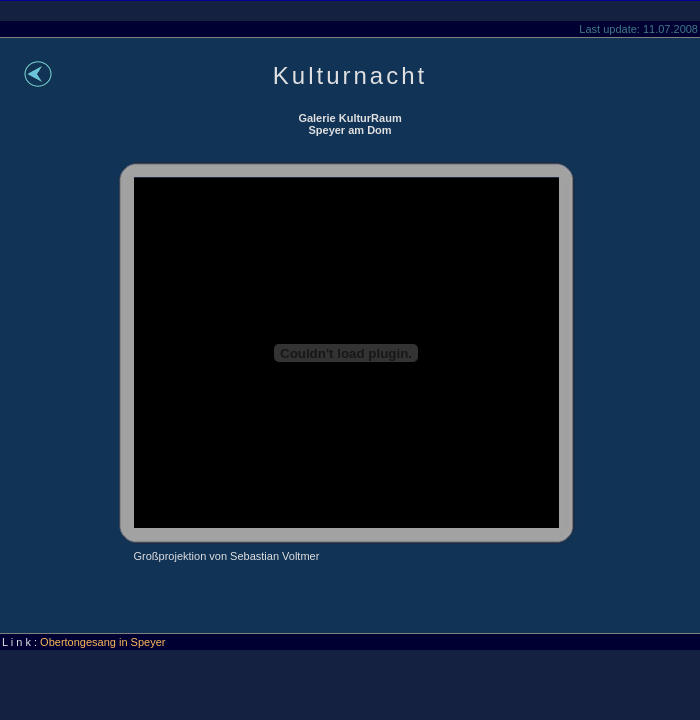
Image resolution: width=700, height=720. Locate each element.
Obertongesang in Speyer (102, 642)
